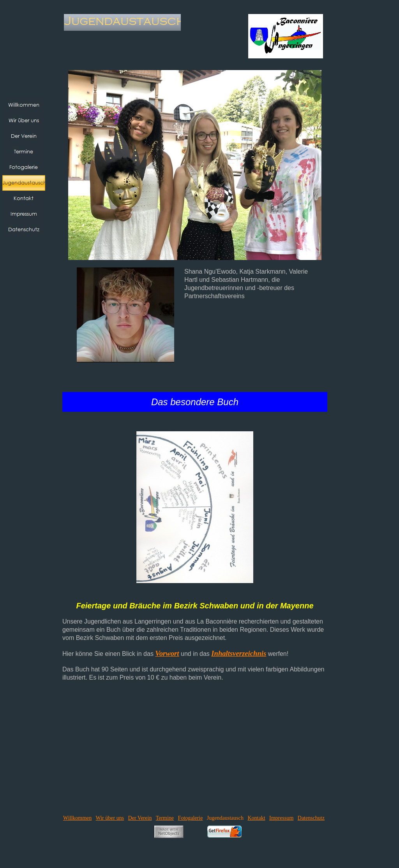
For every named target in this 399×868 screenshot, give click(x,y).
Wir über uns (110, 818)
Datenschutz (311, 818)
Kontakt (256, 818)
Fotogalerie (191, 818)
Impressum (281, 818)
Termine (165, 818)
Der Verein (140, 818)
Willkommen (77, 818)
